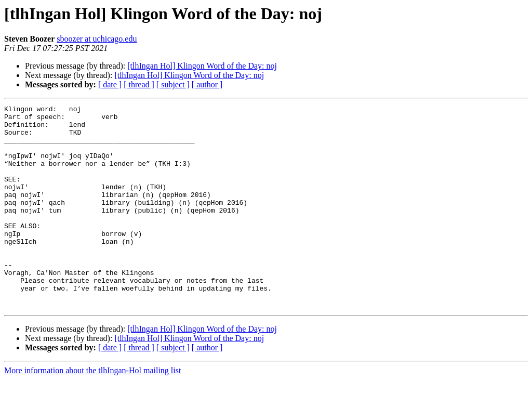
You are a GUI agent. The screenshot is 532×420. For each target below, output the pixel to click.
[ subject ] (173, 84)
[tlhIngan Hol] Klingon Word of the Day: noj (202, 66)
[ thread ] (139, 84)
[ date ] (110, 84)
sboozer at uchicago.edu (97, 39)
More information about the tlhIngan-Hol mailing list (92, 411)
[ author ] (207, 84)
